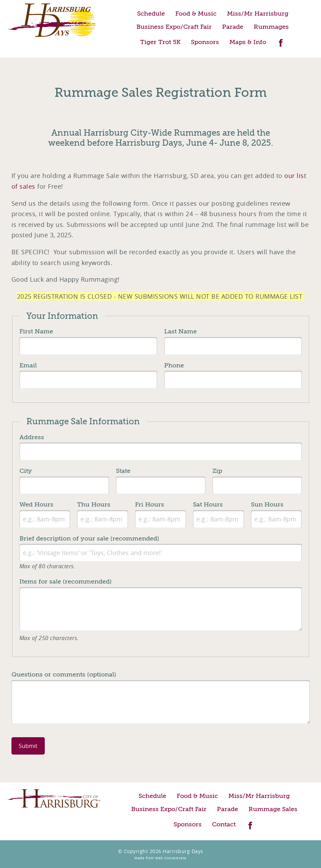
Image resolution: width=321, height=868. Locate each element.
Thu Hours (94, 504)
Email (28, 365)
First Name (36, 331)
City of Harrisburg (54, 798)
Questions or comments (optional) (64, 674)
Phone (174, 365)
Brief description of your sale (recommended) (89, 538)
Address (32, 437)
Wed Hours (36, 504)
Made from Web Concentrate (160, 858)
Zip (217, 471)
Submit (28, 746)
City (26, 471)
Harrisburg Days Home (52, 20)
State (123, 471)
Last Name (180, 331)
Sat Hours (208, 504)
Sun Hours (267, 504)
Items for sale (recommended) (66, 581)
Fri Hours (150, 504)
